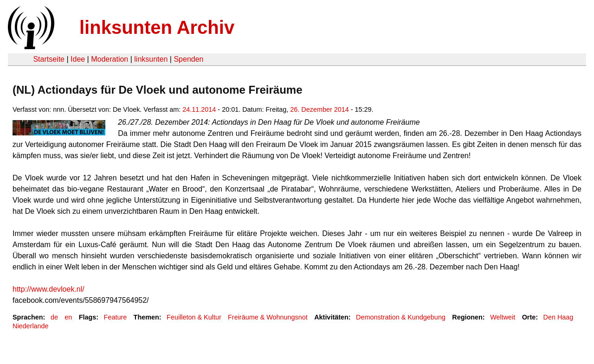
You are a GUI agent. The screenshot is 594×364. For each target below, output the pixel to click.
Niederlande (31, 326)
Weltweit (503, 317)
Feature (116, 317)
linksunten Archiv (157, 27)
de (54, 317)
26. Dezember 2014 (319, 109)
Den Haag (558, 317)
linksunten (151, 59)
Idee (78, 59)
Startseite (49, 59)
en (68, 317)
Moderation (110, 59)
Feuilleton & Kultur (194, 317)
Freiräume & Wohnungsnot (268, 317)
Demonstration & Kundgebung (401, 317)
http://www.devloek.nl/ (48, 289)
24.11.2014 (199, 109)
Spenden (188, 59)
